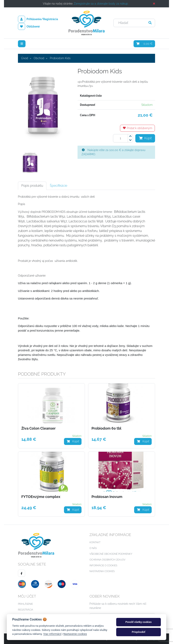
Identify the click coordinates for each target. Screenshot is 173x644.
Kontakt (95, 542)
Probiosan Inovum (107, 497)
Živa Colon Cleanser (38, 428)
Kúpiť (145, 138)
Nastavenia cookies (102, 571)
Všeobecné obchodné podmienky (111, 554)
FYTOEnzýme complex (41, 497)
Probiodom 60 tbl (106, 428)
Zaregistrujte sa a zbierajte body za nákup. (101, 4)
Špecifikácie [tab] (58, 186)
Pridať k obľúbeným (138, 128)
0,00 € (144, 44)
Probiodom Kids (60, 58)
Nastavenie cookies (75, 634)
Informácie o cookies (103, 565)
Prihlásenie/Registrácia (38, 19)
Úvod (25, 58)
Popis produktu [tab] (32, 186)
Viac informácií (52, 634)
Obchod (39, 58)
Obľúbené (29, 27)
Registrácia (26, 610)
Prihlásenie (25, 604)
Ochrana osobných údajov (107, 560)
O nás (93, 548)
